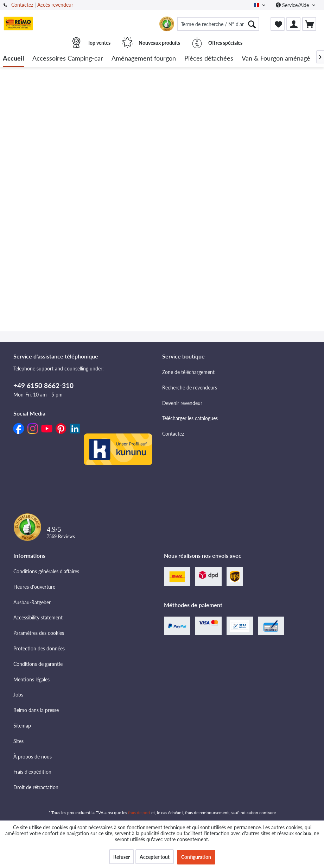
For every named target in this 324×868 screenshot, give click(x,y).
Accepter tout (155, 857)
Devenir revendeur (182, 403)
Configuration (196, 857)
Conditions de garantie (38, 664)
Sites (18, 741)
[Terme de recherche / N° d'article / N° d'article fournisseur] (218, 24)
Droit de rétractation (36, 787)
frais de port (139, 813)
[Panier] (309, 24)
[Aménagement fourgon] (144, 59)
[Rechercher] (252, 24)
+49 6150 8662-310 (43, 385)
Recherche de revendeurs (190, 388)
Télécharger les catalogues (190, 418)
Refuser (122, 857)
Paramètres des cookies (39, 633)
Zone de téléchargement (188, 372)
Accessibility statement (38, 617)
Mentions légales (31, 679)
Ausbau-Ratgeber (32, 602)
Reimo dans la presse (36, 710)
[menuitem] (218, 24)
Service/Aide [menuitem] (293, 5)
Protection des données (39, 648)
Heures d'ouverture (34, 587)
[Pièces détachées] (209, 59)
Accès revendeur (55, 5)
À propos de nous (33, 757)
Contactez (22, 5)
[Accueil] (13, 59)
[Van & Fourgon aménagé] (276, 59)
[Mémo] (278, 24)
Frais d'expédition (32, 772)
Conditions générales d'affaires (46, 571)
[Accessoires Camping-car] (68, 59)
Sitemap (22, 726)
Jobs (18, 695)
